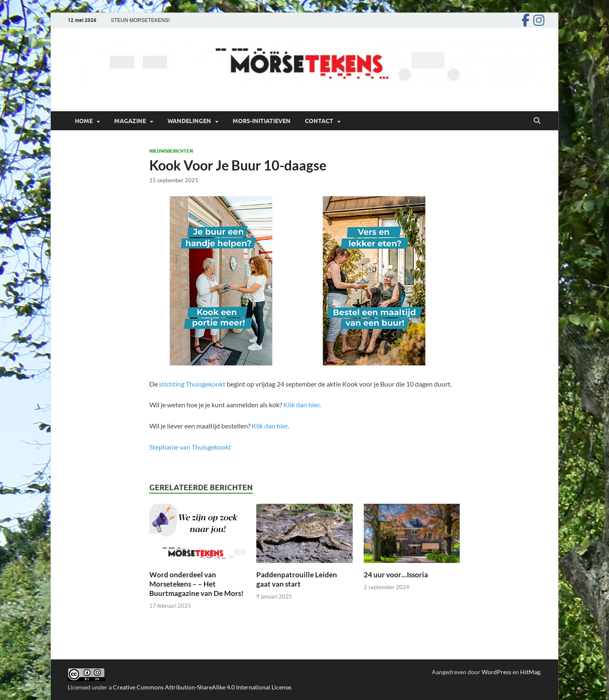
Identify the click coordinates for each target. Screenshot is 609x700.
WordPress (497, 672)
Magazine (130, 121)
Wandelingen (189, 121)
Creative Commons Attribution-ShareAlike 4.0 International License (202, 687)
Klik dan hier (301, 405)
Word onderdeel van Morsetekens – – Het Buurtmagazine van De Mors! (196, 584)
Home (84, 121)
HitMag (530, 672)
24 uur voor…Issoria (396, 575)
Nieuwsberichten (171, 151)
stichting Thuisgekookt (192, 384)
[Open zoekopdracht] (537, 121)
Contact (319, 121)
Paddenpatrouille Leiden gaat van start (297, 579)
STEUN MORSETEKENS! (140, 20)
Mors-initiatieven (262, 121)
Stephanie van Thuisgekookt (190, 447)
